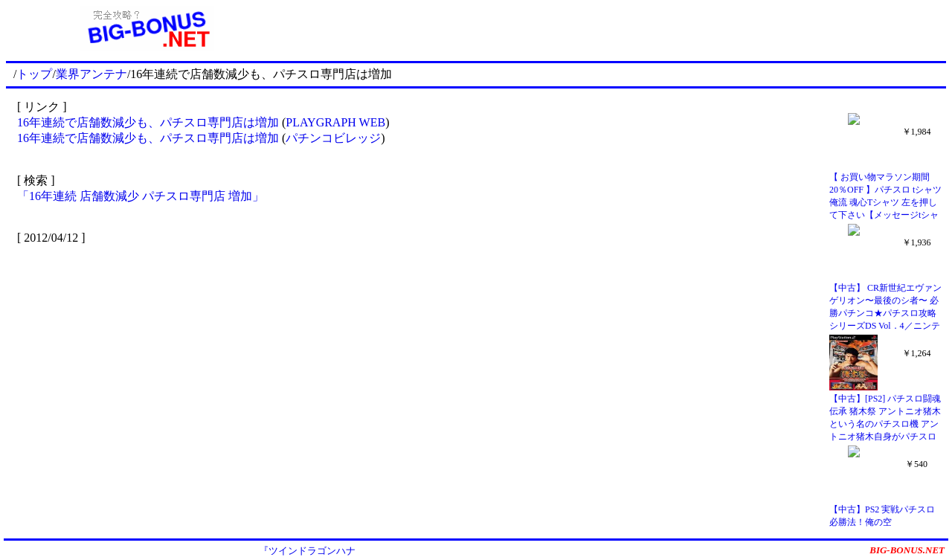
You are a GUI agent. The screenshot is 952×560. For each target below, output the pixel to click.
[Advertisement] (617, 28)
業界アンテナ (91, 74)
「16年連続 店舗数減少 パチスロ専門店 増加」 (141, 196)
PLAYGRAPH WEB (335, 122)
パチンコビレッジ (333, 138)
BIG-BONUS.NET (907, 550)
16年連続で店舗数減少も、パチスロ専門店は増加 (148, 122)
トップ (34, 74)
